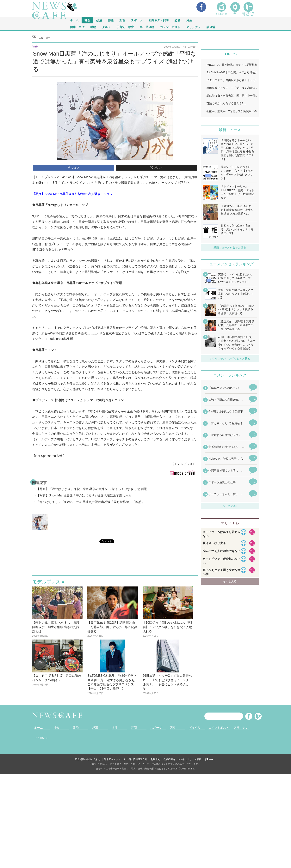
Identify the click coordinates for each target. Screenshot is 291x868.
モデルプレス (46, 582)
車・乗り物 (147, 27)
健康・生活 (77, 27)
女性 (122, 20)
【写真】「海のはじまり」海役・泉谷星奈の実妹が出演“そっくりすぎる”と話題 (92, 489)
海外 (115, 728)
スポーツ (137, 20)
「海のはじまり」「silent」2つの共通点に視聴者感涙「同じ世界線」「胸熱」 (90, 502)
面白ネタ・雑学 (159, 20)
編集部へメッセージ (115, 759)
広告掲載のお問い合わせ (88, 759)
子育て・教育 (125, 27)
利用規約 (155, 759)
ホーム (38, 728)
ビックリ (195, 728)
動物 (93, 27)
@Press (209, 759)
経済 (95, 728)
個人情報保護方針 (138, 759)
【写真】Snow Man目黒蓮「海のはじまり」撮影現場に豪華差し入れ (84, 495)
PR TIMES (42, 738)
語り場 (211, 27)
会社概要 (168, 759)
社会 (87, 20)
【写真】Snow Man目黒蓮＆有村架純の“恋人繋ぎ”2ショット (74, 194)
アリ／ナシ (193, 27)
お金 (189, 20)
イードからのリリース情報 (187, 759)
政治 (99, 20)
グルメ (106, 27)
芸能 (111, 20)
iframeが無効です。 (115, 564)
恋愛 (177, 20)
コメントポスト (170, 27)
